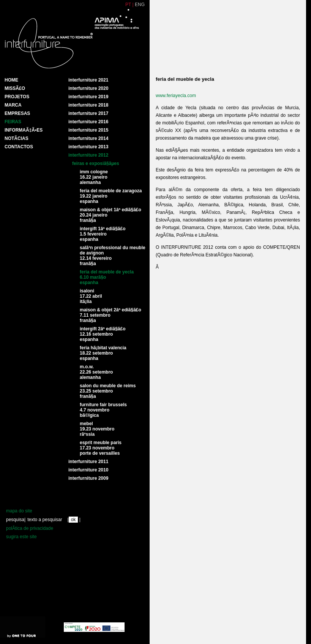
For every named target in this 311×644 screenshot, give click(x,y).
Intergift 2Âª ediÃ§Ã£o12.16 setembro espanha (103, 334)
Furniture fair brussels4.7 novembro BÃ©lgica (103, 410)
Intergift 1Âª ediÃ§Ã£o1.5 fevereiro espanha (103, 234)
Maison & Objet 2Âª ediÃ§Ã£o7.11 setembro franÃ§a (111, 315)
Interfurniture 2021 (88, 80)
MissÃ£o (15, 88)
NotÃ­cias (17, 138)
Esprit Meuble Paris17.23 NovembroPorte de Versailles (101, 448)
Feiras (13, 122)
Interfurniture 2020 (88, 88)
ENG (140, 5)
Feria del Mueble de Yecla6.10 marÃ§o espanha (107, 277)
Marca (13, 105)
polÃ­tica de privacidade (30, 528)
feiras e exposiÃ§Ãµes (96, 163)
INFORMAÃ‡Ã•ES (24, 130)
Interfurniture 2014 (88, 138)
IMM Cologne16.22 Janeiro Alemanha (94, 177)
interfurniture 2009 (88, 478)
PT (128, 5)
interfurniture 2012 (88, 155)
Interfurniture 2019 (88, 97)
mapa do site (19, 511)
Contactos (19, 147)
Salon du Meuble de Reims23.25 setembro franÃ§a (108, 391)
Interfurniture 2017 (88, 113)
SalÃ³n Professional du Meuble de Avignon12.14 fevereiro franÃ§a (113, 256)
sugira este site (21, 537)
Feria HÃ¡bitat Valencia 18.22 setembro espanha (103, 353)
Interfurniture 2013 (88, 147)
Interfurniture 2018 (88, 105)
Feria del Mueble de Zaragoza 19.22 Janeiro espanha (111, 196)
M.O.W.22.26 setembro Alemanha (96, 372)
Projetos (17, 97)
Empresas (17, 113)
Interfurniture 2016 (88, 122)
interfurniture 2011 (88, 462)
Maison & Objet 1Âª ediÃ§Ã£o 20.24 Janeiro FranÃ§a (111, 215)
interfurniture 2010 (88, 470)
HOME (11, 80)
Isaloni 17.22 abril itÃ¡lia (91, 296)
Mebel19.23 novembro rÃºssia (97, 429)
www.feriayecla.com (176, 96)
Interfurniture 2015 (88, 130)
